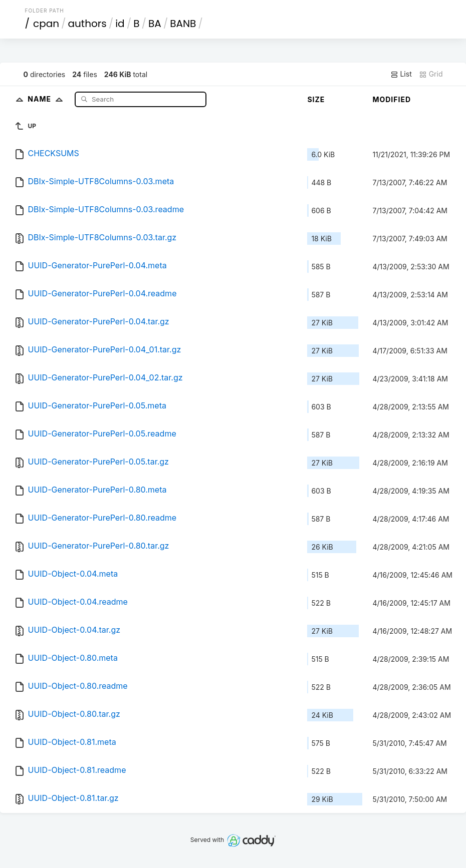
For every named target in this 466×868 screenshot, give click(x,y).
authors (87, 24)
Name (47, 99)
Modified (392, 99)
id (120, 24)
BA (155, 24)
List (401, 74)
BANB (183, 24)
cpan (46, 24)
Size (316, 99)
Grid (431, 74)
